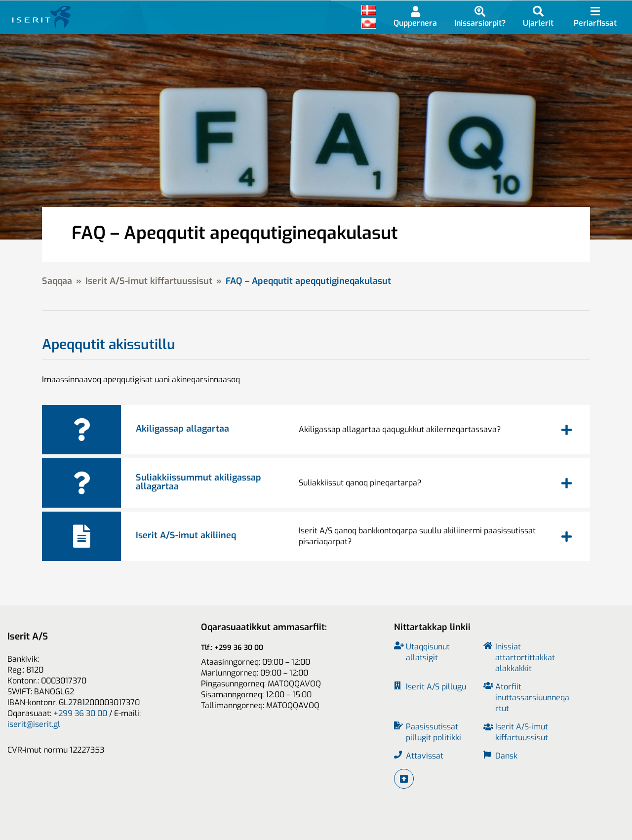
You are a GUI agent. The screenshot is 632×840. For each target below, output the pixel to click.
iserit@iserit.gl (34, 724)
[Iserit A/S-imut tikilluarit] (404, 779)
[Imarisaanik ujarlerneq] (538, 17)
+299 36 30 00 (80, 713)
